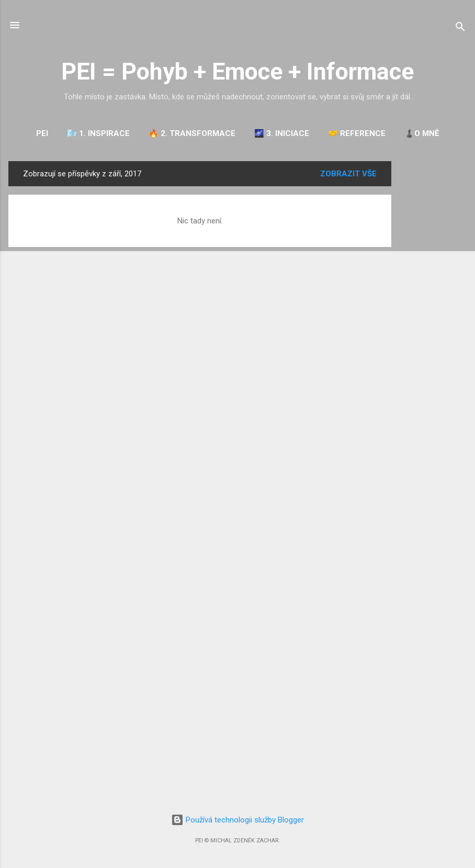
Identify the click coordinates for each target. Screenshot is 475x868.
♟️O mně (422, 133)
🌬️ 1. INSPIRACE (98, 133)
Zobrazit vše (348, 174)
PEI (42, 133)
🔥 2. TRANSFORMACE (192, 133)
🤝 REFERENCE (357, 133)
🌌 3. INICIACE (282, 133)
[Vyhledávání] (460, 29)
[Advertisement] (433, 318)
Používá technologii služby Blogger (237, 820)
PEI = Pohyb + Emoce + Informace (237, 71)
